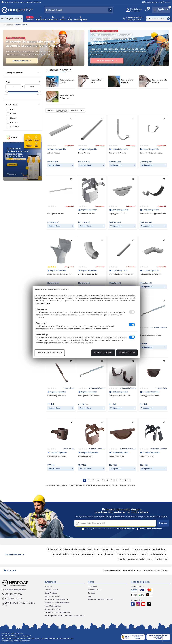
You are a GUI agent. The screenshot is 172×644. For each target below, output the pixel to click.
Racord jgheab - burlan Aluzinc (60, 274)
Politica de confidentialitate (56, 599)
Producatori (53, 18)
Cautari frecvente (14, 554)
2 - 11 (127, 480)
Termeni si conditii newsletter (57, 603)
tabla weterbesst (158, 554)
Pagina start (8, 25)
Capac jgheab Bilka (117, 456)
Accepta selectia (103, 353)
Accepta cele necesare (50, 353)
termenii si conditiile (126, 529)
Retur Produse (51, 593)
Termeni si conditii (111, 571)
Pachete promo (80, 18)
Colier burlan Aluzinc (87, 214)
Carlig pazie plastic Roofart (120, 396)
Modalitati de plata (132, 571)
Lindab (12, 114)
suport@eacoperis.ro (14, 590)
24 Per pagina (77, 110)
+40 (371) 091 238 (12, 594)
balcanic (109, 554)
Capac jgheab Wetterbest (150, 396)
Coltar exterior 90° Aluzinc (151, 274)
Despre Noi (92, 587)
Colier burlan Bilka (85, 456)
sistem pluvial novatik (75, 549)
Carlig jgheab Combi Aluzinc (151, 153)
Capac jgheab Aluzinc (118, 214)
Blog (70, 18)
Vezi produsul (61, 165)
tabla (99, 554)
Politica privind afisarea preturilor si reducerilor (64, 615)
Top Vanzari (40, 18)
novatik (121, 559)
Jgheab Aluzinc (54, 153)
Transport (49, 587)
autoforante (88, 554)
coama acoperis (136, 559)
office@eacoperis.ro (151, 2)
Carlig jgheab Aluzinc (118, 153)
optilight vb (94, 549)
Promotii (30, 18)
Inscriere (163, 523)
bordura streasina (141, 549)
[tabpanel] (23, 156)
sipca (150, 559)
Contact (166, 2)
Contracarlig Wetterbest (57, 396)
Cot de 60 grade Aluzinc (88, 274)
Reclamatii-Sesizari (53, 609)
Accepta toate (127, 353)
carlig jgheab (160, 549)
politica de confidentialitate (150, 529)
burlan (76, 554)
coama (143, 554)
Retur (166, 571)
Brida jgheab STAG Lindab (89, 396)
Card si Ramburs (138, 587)
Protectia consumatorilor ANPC (58, 612)
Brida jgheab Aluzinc (56, 214)
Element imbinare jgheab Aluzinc (153, 214)
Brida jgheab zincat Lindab (151, 335)
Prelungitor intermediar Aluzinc (121, 274)
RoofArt (13, 122)
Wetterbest (14, 127)
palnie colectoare (111, 549)
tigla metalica (54, 549)
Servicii (63, 18)
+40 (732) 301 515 (12, 598)
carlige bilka (161, 559)
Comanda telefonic (134, 19)
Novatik (13, 118)
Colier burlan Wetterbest (57, 456)
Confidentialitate (152, 571)
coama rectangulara (127, 554)
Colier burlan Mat (147, 456)
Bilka (12, 109)
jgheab (126, 549)
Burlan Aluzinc (84, 153)
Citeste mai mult (43, 304)
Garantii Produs (51, 590)
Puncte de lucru (94, 590)
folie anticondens (61, 554)
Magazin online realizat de (16, 641)
